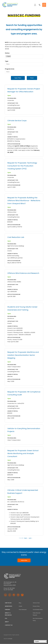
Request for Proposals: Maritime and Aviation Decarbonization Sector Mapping (23, 355)
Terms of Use (36, 603)
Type (7, 61)
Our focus (8, 603)
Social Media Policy (38, 610)
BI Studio (10, 639)
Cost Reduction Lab (16, 237)
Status (7, 53)
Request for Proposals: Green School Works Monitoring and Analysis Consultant (23, 453)
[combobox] (24, 56)
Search (40, 4)
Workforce (9, 606)
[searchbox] (12, 56)
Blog (20, 603)
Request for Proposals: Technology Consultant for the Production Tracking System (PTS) (22, 166)
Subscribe (24, 560)
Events (20, 606)
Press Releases (23, 610)
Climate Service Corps (17, 121)
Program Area (10, 69)
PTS (6, 618)
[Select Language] (40, 641)
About (7, 622)
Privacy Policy (36, 606)
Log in (35, 5)
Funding (7, 610)
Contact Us (9, 625)
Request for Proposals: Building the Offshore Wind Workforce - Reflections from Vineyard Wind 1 (24, 201)
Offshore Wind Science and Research (23, 273)
